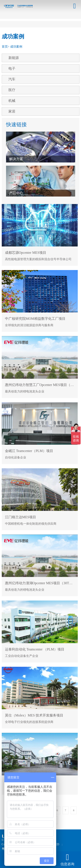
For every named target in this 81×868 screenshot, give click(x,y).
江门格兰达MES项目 (21, 517)
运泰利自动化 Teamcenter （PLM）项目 (35, 649)
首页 (5, 47)
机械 (12, 101)
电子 (12, 68)
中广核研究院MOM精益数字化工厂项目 (35, 319)
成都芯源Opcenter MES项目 (26, 253)
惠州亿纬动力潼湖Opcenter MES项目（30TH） (40, 583)
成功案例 (16, 47)
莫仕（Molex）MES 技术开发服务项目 (34, 715)
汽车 (12, 79)
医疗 (12, 90)
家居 (12, 111)
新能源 (14, 58)
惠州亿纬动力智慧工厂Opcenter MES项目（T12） (42, 385)
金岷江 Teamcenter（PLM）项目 (29, 451)
